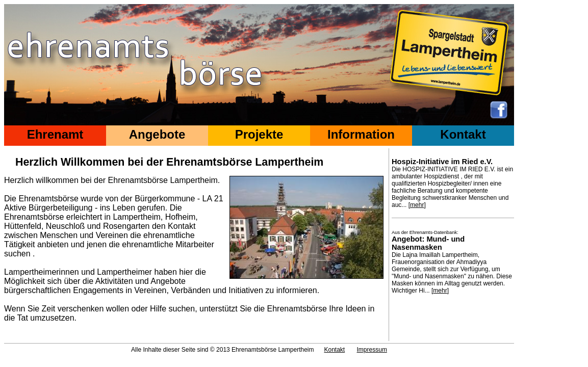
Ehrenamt (55, 134)
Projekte (259, 134)
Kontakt (463, 134)
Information (361, 134)
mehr (417, 205)
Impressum (372, 350)
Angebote (157, 134)
